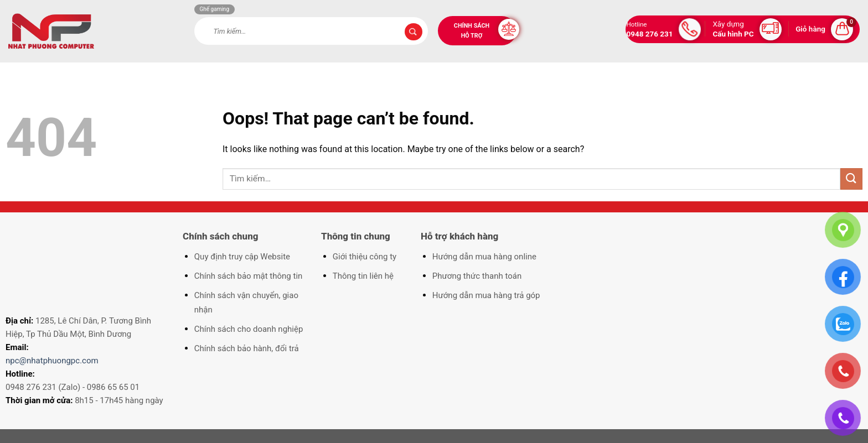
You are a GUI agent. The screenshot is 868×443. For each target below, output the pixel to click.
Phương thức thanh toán (477, 276)
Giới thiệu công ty (365, 257)
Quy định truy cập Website (242, 257)
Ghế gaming (215, 9)
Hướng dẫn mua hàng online (484, 257)
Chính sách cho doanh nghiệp (249, 329)
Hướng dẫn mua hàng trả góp (486, 295)
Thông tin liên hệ (363, 276)
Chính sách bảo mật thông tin (249, 276)
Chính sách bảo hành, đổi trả (247, 348)
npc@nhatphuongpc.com (52, 361)
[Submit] (414, 32)
